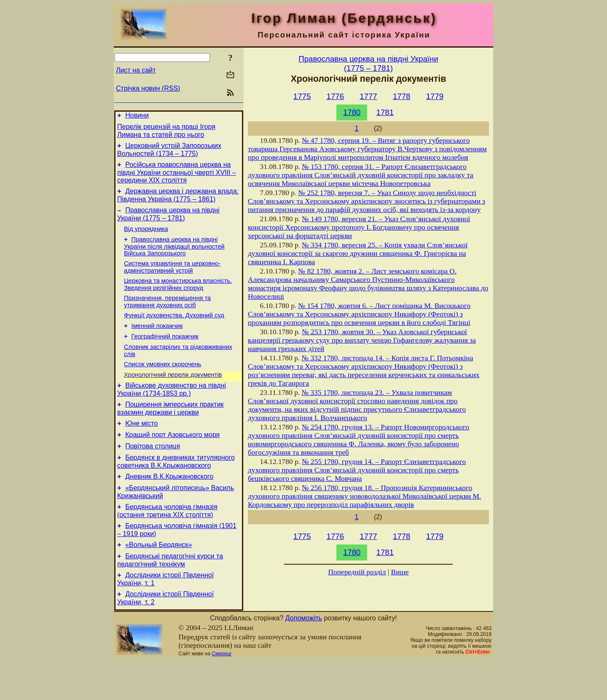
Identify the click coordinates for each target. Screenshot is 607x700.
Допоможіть (304, 657)
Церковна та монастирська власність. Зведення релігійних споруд (178, 297)
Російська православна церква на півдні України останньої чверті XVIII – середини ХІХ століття (177, 177)
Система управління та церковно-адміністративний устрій (172, 278)
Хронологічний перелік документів (173, 396)
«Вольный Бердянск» (158, 580)
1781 (385, 112)
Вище (400, 572)
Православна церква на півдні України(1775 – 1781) (368, 63)
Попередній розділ (357, 572)
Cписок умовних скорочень (162, 384)
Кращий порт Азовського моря (172, 461)
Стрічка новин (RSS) (148, 88)
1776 (336, 96)
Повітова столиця (153, 474)
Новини (137, 117)
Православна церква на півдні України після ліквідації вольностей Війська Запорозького (174, 256)
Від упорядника (146, 238)
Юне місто (141, 449)
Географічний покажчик (165, 354)
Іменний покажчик (157, 342)
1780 (352, 112)
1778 (402, 96)
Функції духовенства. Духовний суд (174, 330)
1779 (435, 96)
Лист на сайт (136, 70)
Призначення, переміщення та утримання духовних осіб (167, 315)
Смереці (221, 693)
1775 (302, 96)
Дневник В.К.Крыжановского (169, 507)
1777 (368, 96)
